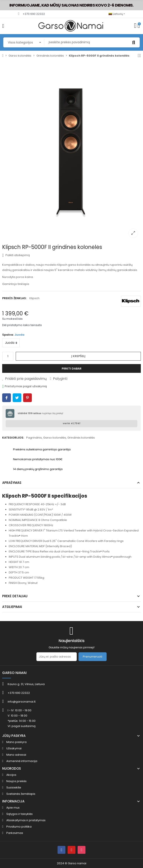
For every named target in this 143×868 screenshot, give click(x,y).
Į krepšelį (78, 356)
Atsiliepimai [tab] (12, 607)
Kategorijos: (13, 438)
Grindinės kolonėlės (81, 438)
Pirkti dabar (72, 369)
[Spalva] (11, 343)
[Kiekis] (8, 356)
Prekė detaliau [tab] (15, 596)
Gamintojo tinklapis (16, 284)
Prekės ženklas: (14, 298)
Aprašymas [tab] (12, 483)
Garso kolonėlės (55, 438)
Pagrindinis (34, 438)
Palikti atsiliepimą (16, 255)
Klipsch (34, 298)
